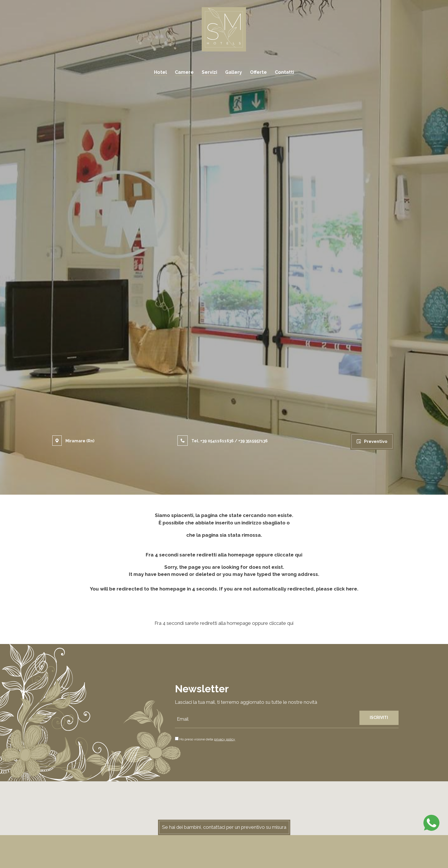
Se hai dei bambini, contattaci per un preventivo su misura (224, 827)
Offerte (258, 72)
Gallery (234, 72)
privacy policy (225, 739)
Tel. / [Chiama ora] (223, 441)
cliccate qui (288, 555)
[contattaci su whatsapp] (431, 822)
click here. (346, 589)
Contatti (284, 72)
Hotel (160, 72)
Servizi (209, 72)
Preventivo (372, 441)
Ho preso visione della (207, 739)
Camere (184, 72)
